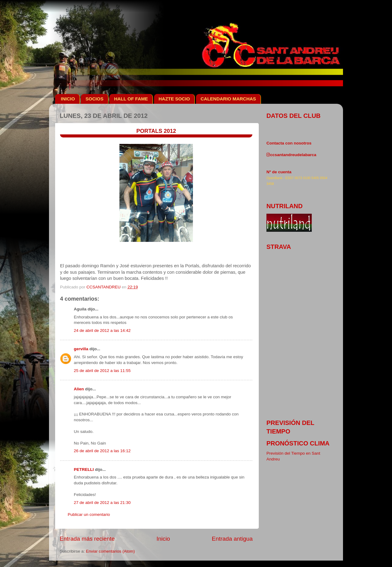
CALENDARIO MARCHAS (228, 99)
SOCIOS (94, 99)
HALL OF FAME (131, 99)
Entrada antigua (232, 539)
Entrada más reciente (87, 539)
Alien (79, 389)
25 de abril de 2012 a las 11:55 (102, 371)
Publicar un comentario (89, 514)
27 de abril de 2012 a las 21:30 (102, 503)
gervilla (81, 349)
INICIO (68, 99)
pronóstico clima (298, 443)
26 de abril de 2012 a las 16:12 (102, 451)
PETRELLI (84, 469)
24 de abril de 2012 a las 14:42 (102, 330)
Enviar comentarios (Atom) (111, 551)
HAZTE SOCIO (174, 99)
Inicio (163, 539)
